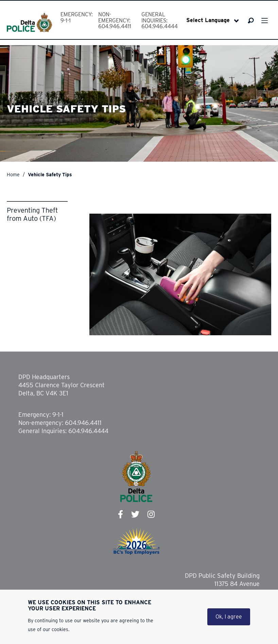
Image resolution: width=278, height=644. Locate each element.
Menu (265, 21)
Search (251, 21)
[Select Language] (213, 20)
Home (13, 175)
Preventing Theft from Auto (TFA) (32, 214)
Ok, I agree (229, 618)
